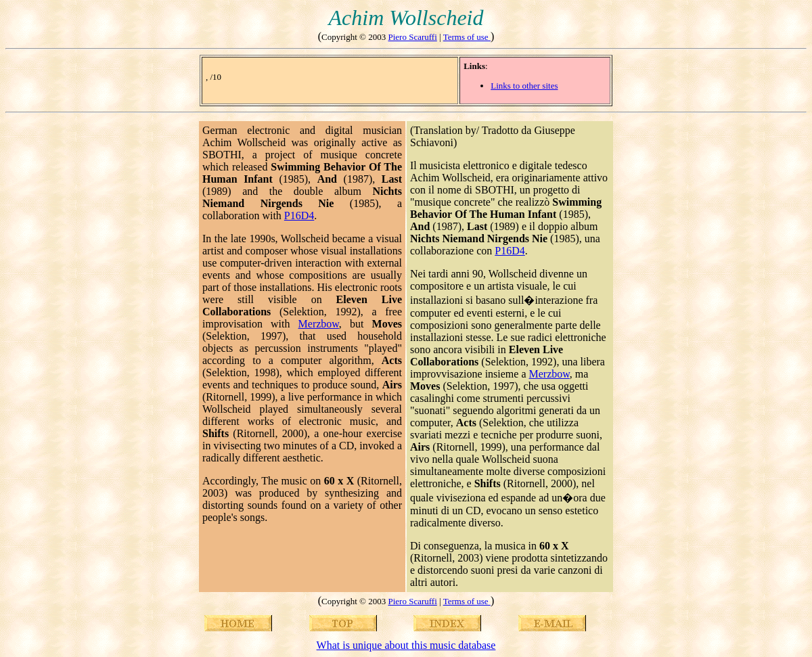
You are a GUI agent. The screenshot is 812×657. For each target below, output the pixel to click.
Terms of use (467, 37)
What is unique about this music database (406, 645)
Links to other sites (524, 86)
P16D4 (299, 216)
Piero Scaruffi (412, 37)
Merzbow (319, 324)
